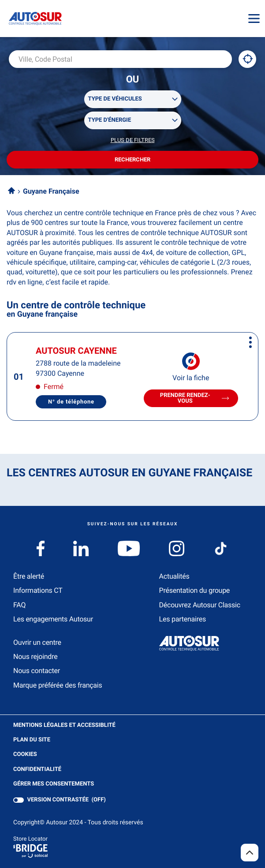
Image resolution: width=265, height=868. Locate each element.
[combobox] (120, 59)
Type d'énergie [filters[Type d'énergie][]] (110, 120)
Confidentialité (37, 770)
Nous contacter (37, 671)
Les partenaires (183, 619)
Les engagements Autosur (53, 619)
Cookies (25, 755)
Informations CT (38, 590)
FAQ (19, 605)
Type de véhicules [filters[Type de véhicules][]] (115, 99)
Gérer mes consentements (54, 784)
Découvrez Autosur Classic (200, 605)
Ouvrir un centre (37, 642)
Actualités (174, 576)
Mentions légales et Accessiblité (64, 726)
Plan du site (32, 740)
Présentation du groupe (195, 590)
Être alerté (29, 576)
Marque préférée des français (58, 685)
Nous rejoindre (35, 657)
